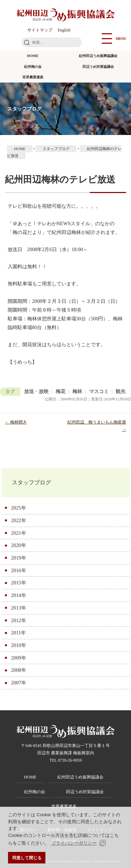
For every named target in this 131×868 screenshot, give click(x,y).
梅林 (77, 392)
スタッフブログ (31, 482)
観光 (121, 392)
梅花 (60, 392)
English (64, 30)
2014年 (19, 595)
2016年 (19, 570)
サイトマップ (40, 30)
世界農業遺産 (33, 77)
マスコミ (99, 392)
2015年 (19, 583)
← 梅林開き (16, 422)
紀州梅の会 (33, 67)
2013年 (19, 608)
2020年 (19, 545)
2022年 (19, 520)
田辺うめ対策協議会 (98, 67)
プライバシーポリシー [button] (74, 843)
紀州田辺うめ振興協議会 (98, 56)
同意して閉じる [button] (27, 858)
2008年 (19, 670)
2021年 (19, 533)
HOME (33, 56)
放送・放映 (36, 392)
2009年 (19, 658)
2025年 (19, 508)
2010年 (19, 645)
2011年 (19, 633)
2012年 (19, 620)
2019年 (19, 558)
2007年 (19, 683)
